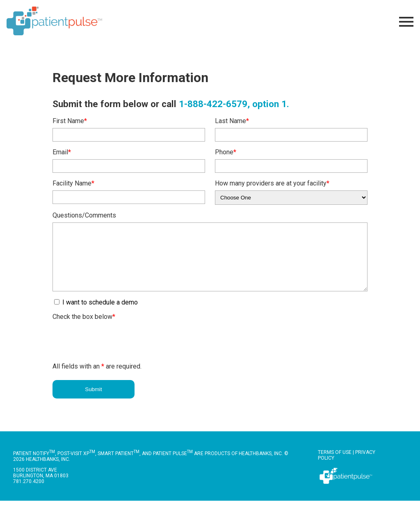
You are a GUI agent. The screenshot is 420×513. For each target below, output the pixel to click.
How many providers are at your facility (272, 183)
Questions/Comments (84, 215)
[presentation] (115, 352)
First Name (70, 121)
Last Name (232, 121)
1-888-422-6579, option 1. (234, 104)
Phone (226, 152)
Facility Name (73, 183)
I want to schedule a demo (99, 315)
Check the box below (84, 329)
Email (62, 152)
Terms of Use (335, 465)
